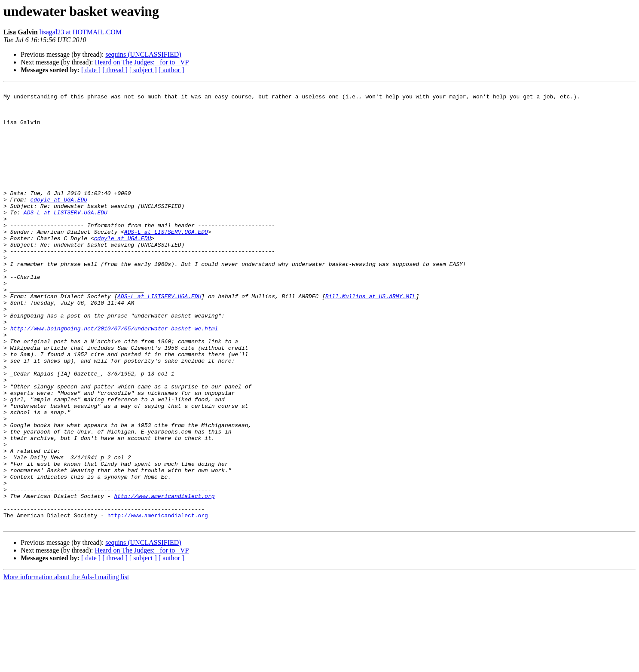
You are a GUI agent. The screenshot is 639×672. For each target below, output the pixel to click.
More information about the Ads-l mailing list (66, 664)
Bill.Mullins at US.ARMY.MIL (371, 339)
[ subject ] (143, 70)
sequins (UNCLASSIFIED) (143, 54)
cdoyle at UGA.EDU (59, 223)
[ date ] (91, 70)
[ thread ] (115, 70)
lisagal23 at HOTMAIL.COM (81, 32)
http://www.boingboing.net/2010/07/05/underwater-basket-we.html (114, 377)
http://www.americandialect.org (164, 578)
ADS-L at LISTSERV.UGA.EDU (66, 238)
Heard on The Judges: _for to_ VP (142, 62)
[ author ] (171, 70)
